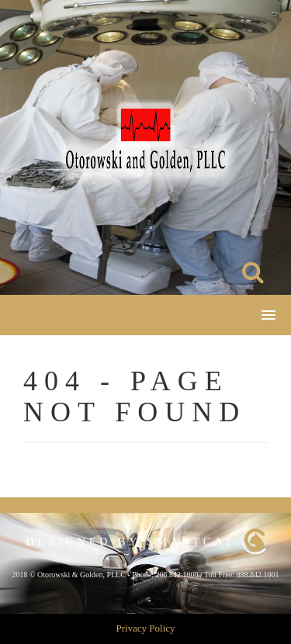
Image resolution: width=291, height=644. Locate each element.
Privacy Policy (145, 628)
